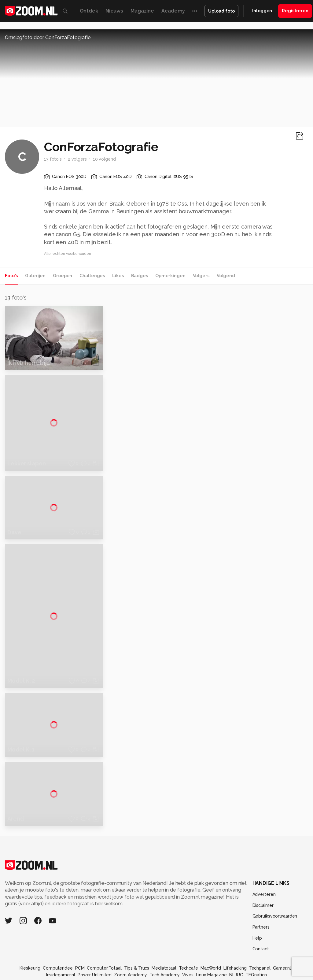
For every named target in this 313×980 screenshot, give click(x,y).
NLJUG (236, 950)
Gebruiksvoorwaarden (275, 891)
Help (257, 913)
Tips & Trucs (137, 943)
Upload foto (221, 11)
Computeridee (58, 943)
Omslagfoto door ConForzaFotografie (48, 37)
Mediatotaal (164, 943)
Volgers (201, 276)
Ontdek (89, 11)
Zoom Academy (131, 950)
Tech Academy (165, 950)
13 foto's (53, 159)
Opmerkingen (170, 276)
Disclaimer (263, 881)
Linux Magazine (211, 950)
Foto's (11, 276)
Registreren (295, 11)
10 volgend (104, 159)
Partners (261, 902)
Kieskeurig (30, 943)
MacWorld (211, 943)
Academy (173, 11)
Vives (188, 950)
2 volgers (77, 159)
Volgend (226, 276)
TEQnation (256, 950)
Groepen (63, 276)
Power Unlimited (95, 950)
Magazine (142, 11)
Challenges (92, 276)
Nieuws (114, 11)
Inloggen (262, 11)
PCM (80, 943)
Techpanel (260, 943)
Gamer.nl (282, 943)
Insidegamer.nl (61, 950)
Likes (118, 276)
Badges (140, 276)
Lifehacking (235, 943)
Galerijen (35, 276)
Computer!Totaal (104, 943)
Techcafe (188, 943)
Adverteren (264, 870)
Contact (261, 924)
